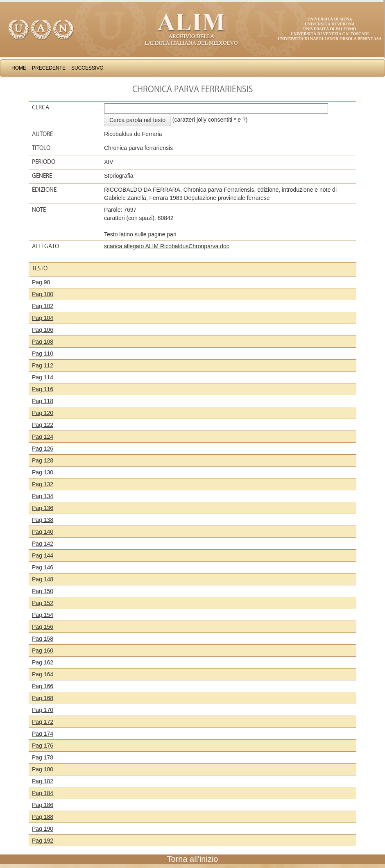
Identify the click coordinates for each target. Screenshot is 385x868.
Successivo (87, 68)
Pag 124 (43, 437)
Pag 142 (43, 544)
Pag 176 (43, 746)
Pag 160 (43, 650)
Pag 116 (43, 389)
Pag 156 (43, 627)
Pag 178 (43, 757)
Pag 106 (43, 330)
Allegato (45, 246)
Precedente (49, 68)
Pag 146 (43, 567)
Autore (42, 134)
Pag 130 (43, 472)
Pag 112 (43, 365)
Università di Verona (330, 24)
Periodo (44, 162)
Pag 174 (43, 734)
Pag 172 (43, 722)
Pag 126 (43, 449)
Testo (40, 268)
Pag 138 (43, 520)
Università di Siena (330, 19)
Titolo (41, 148)
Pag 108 (43, 342)
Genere (42, 176)
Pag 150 (43, 591)
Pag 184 (43, 793)
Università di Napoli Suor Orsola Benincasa (330, 39)
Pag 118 (43, 401)
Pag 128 (43, 460)
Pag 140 (43, 532)
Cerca (41, 107)
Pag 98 (41, 282)
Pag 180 (43, 769)
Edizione (44, 190)
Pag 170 (43, 710)
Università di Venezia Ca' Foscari (330, 34)
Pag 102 (43, 306)
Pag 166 (43, 686)
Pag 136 (43, 508)
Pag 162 (43, 662)
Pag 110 (43, 354)
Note (39, 210)
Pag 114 (43, 377)
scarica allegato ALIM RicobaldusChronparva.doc (167, 246)
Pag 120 (43, 413)
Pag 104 (43, 318)
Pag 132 (43, 484)
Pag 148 (43, 579)
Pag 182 (43, 781)
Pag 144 (43, 555)
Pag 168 (43, 698)
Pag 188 (43, 817)
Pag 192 (43, 841)
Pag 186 (43, 805)
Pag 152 (43, 603)
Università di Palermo (330, 29)
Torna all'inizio (193, 859)
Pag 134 (43, 496)
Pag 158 (43, 639)
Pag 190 (43, 829)
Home (19, 68)
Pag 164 (43, 674)
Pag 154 (43, 615)
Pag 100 (43, 294)
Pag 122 (43, 425)
